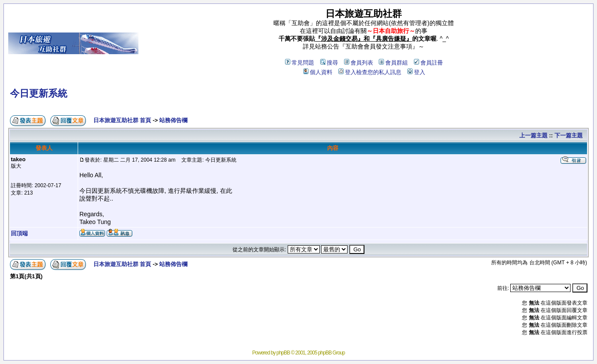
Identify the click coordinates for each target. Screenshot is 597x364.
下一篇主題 (569, 135)
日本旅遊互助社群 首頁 (122, 120)
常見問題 (300, 63)
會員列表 (359, 63)
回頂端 (19, 233)
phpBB (283, 353)
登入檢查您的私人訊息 (370, 72)
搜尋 (329, 63)
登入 (416, 72)
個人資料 (318, 72)
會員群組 (393, 63)
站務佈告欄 (173, 120)
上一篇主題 (533, 135)
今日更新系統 (39, 93)
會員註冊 (428, 63)
